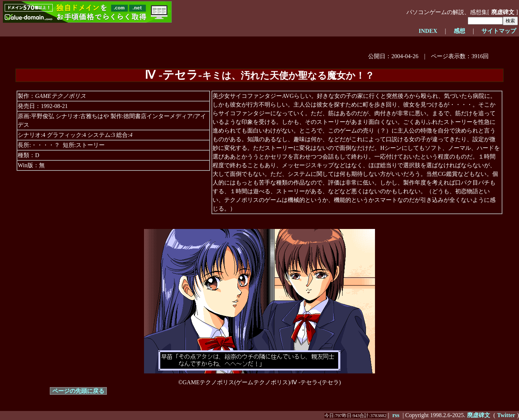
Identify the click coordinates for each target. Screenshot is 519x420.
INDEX (428, 31)
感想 (459, 31)
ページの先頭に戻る (78, 391)
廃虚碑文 (503, 12)
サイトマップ (499, 31)
